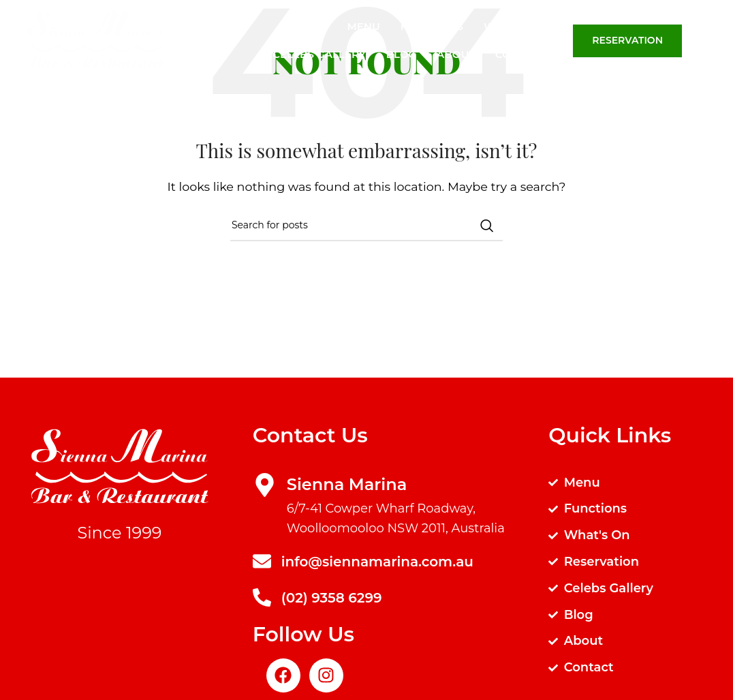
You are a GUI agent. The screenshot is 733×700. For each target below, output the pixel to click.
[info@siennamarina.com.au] (262, 561)
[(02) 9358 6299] (262, 597)
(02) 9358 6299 (332, 598)
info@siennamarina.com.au (377, 562)
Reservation (627, 41)
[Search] (716, 41)
